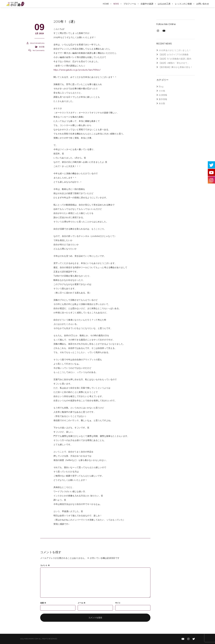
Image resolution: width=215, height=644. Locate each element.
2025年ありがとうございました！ (175, 50)
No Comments (39, 50)
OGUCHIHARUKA (37, 43)
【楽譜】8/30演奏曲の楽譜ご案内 (175, 59)
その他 (162, 91)
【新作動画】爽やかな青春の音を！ (176, 67)
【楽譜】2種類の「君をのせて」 (174, 63)
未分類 (42, 47)
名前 (43, 603)
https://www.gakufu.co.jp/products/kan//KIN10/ (77, 70)
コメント (45, 565)
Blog (161, 87)
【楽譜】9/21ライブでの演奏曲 (174, 55)
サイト (118, 603)
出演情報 (163, 95)
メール (82, 603)
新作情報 (163, 99)
